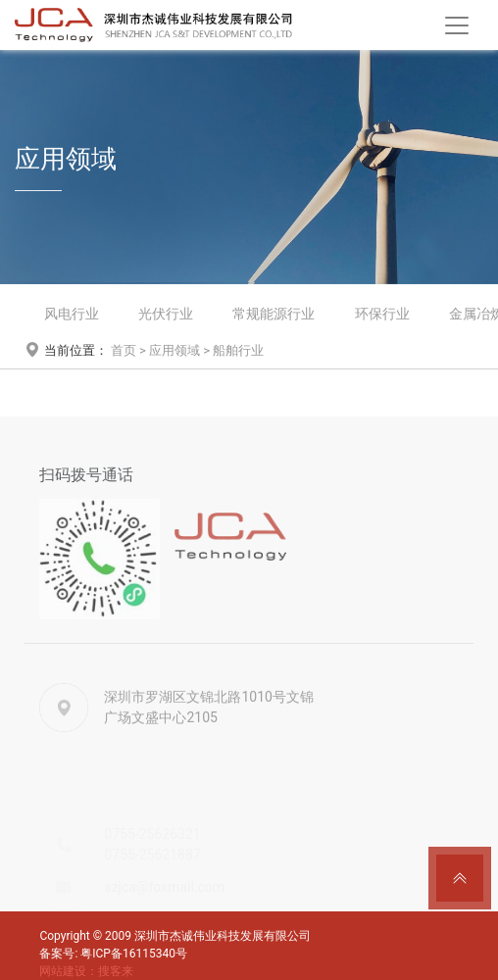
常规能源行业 (274, 314)
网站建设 (63, 971)
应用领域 (174, 350)
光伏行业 (166, 314)
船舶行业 (238, 350)
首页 (124, 350)
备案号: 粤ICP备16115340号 (113, 954)
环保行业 (382, 314)
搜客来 (116, 971)
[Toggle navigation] (457, 25)
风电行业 (72, 314)
